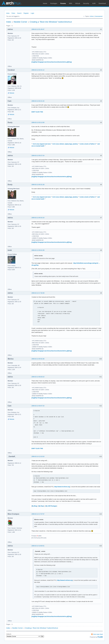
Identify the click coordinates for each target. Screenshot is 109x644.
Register (26, 13)
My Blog (34, 506)
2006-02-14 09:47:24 (38, 406)
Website (12, 93)
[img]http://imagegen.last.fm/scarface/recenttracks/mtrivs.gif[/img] (52, 62)
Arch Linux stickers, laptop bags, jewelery (65, 144)
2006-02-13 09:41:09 (38, 250)
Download (102, 3)
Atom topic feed (98, 634)
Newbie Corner (20, 22)
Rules (13, 13)
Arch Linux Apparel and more (42, 144)
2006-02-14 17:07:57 (38, 514)
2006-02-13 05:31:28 (38, 185)
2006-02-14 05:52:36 (38, 359)
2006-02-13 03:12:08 (38, 122)
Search (19, 13)
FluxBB (100, 637)
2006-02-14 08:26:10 (38, 377)
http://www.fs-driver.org (62, 487)
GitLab (78, 3)
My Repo (41, 506)
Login (32, 13)
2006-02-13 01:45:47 (38, 29)
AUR (94, 3)
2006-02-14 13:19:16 (38, 456)
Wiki (71, 3)
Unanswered (99, 16)
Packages (54, 3)
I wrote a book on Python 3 (88, 144)
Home (45, 3)
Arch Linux (12, 3)
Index (8, 13)
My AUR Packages (51, 506)
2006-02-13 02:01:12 (38, 70)
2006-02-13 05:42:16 (38, 218)
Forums (63, 3)
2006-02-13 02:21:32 (38, 101)
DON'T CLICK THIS (37, 112)
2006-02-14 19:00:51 (38, 546)
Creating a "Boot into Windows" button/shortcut (51, 22)
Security (86, 3)
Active (92, 16)
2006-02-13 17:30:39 (38, 293)
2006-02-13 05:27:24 (38, 156)
